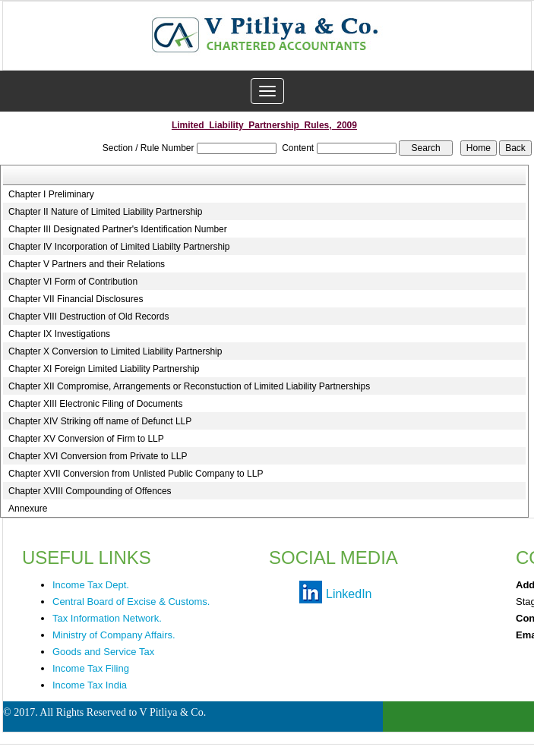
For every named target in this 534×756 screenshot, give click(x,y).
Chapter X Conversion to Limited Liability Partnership (115, 351)
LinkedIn (349, 594)
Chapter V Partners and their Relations (87, 264)
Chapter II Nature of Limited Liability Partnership (105, 212)
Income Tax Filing (91, 668)
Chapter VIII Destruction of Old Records (88, 317)
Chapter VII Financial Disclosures (76, 299)
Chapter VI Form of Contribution (73, 282)
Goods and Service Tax (103, 652)
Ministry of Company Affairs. (114, 635)
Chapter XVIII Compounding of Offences (90, 491)
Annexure (28, 509)
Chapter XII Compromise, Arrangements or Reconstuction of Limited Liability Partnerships (189, 386)
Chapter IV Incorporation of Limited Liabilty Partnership (119, 247)
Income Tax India (90, 685)
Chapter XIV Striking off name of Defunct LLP (100, 421)
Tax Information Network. (107, 618)
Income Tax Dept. (91, 585)
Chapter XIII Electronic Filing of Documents (95, 404)
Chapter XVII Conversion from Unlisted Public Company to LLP (136, 474)
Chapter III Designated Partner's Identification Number (118, 229)
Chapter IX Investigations (59, 334)
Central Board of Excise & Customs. (131, 602)
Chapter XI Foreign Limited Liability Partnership (104, 369)
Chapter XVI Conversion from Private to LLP (98, 456)
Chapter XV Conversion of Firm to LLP (86, 439)
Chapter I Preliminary (51, 194)
